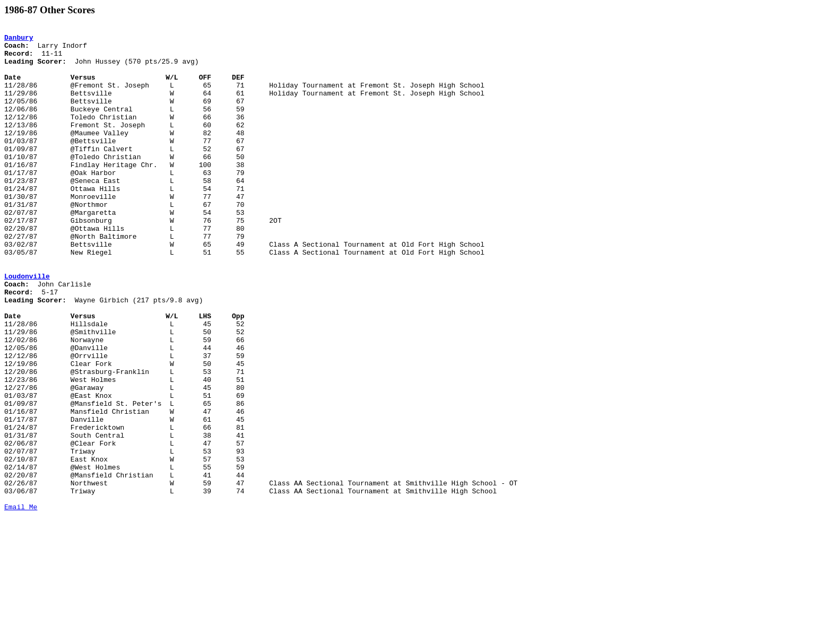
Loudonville (27, 327)
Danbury (19, 40)
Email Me (21, 604)
